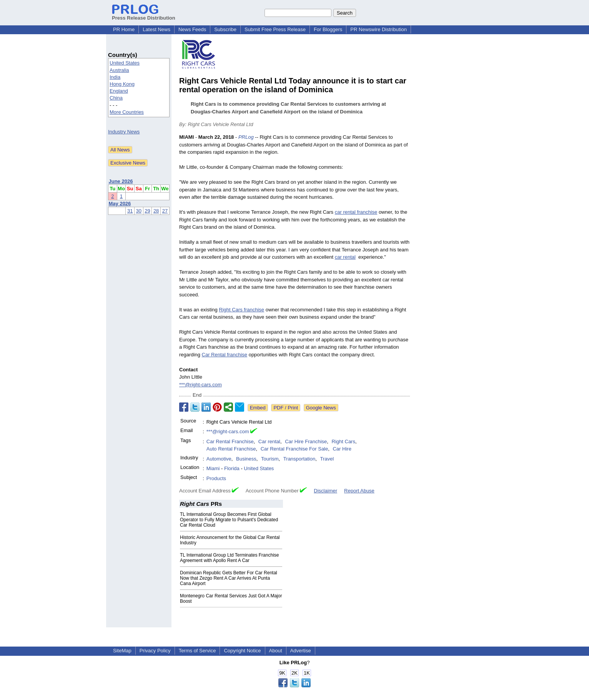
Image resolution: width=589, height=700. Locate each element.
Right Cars (344, 441)
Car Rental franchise (225, 355)
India (115, 77)
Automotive (219, 459)
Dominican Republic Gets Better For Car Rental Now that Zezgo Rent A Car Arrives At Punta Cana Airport (229, 578)
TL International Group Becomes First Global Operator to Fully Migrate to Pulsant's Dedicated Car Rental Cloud (229, 520)
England (119, 91)
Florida (232, 468)
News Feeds (192, 29)
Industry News (124, 132)
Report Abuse (359, 491)
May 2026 (120, 204)
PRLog (246, 137)
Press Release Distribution (144, 15)
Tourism (270, 459)
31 (130, 211)
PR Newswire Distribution (379, 29)
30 (139, 211)
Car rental (269, 441)
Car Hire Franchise (306, 441)
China (116, 98)
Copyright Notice (242, 651)
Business (246, 459)
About (276, 651)
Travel (327, 459)
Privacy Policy (155, 651)
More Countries (127, 112)
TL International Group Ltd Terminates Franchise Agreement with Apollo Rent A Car (229, 558)
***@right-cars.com (200, 385)
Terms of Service (197, 651)
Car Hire (342, 449)
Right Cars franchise (241, 310)
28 (156, 211)
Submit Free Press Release (275, 29)
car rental (345, 257)
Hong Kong (122, 84)
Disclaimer (325, 491)
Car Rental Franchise (230, 441)
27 (165, 211)
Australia (119, 70)
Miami (213, 468)
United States (125, 63)
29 (147, 211)
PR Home (124, 29)
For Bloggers (328, 29)
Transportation (299, 459)
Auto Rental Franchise (231, 449)
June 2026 (121, 181)
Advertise (301, 651)
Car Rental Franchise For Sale (294, 449)
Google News (321, 408)
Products (216, 478)
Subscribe (225, 29)
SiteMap (122, 651)
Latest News (156, 29)
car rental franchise (356, 212)
